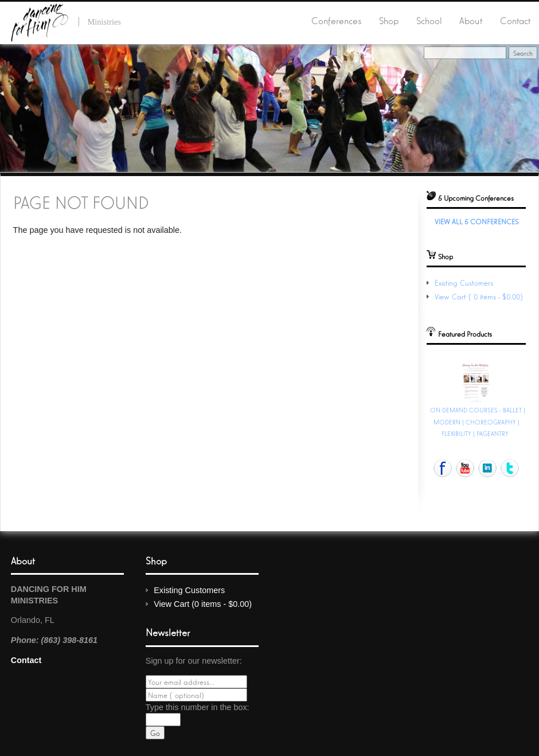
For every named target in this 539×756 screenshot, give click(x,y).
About (471, 20)
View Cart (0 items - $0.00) (480, 296)
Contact (515, 20)
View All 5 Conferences (476, 221)
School (429, 20)
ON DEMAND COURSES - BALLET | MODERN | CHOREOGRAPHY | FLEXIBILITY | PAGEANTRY (478, 421)
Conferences (336, 20)
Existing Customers (464, 282)
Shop (389, 20)
